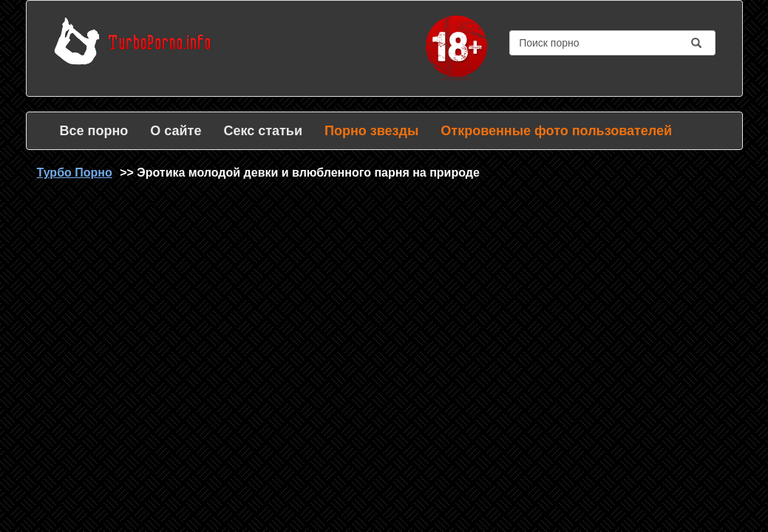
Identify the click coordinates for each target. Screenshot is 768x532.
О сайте (176, 131)
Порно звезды (371, 131)
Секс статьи (263, 131)
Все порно (94, 131)
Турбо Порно (75, 173)
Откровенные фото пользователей (556, 131)
